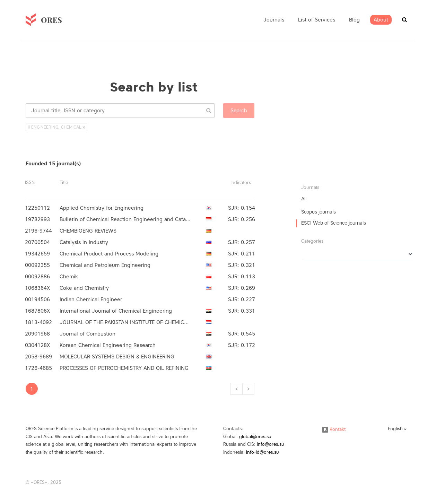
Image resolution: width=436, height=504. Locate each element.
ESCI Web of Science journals (334, 223)
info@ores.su (271, 444)
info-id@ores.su (263, 452)
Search (239, 111)
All (304, 199)
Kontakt (334, 429)
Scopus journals (319, 212)
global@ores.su (255, 437)
